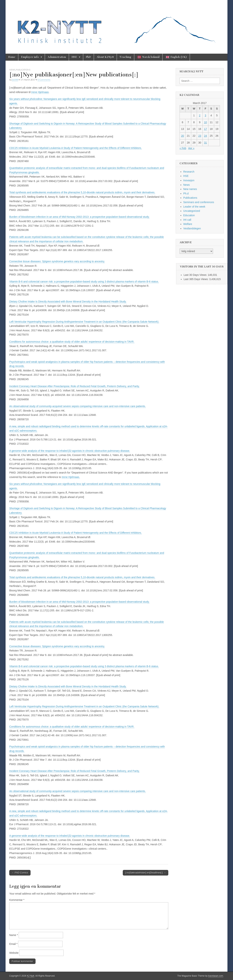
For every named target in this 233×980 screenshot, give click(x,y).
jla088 (15, 80)
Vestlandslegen (192, 228)
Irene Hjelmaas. (71, 477)
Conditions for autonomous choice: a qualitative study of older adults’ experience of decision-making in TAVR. (72, 342)
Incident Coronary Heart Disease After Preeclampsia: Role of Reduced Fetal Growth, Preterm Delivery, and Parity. (74, 386)
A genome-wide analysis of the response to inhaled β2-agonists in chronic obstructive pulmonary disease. (70, 451)
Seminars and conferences (199, 202)
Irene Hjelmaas (40, 92)
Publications (23, 70)
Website (14, 953)
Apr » (191, 148)
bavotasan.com (216, 976)
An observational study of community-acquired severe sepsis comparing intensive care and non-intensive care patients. (78, 406)
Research (189, 172)
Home (12, 57)
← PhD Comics (20, 873)
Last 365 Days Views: (196, 279)
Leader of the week (194, 207)
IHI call (187, 220)
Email (13, 944)
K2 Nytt (31, 976)
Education (189, 215)
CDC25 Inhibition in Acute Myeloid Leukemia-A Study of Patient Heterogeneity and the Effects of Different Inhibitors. (76, 148)
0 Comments (44, 80)
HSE (74, 57)
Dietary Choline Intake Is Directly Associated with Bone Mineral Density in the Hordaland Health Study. (68, 302)
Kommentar (17, 900)
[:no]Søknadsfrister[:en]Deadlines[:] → (146, 873)
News (12, 70)
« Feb (183, 148)
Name (14, 935)
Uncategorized (192, 211)
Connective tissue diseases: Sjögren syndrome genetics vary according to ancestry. (57, 261)
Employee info (30, 57)
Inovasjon (189, 180)
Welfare (188, 224)
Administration (57, 57)
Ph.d (186, 193)
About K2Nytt (105, 57)
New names (190, 189)
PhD (88, 57)
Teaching (125, 57)
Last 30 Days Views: (196, 275)
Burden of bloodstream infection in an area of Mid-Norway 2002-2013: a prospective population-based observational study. (79, 217)
